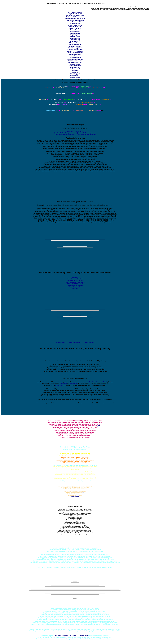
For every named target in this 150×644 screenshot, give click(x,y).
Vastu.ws (75, 277)
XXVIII (68, 110)
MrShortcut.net (75, 67)
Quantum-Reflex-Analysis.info (64, 135)
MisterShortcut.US (75, 66)
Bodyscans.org (75, 40)
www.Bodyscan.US (75, 22)
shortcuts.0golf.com (75, 25)
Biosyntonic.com (75, 43)
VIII (99, 88)
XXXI (95, 110)
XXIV (55, 104)
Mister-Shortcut (75, 496)
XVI (94, 99)
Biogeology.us (75, 74)
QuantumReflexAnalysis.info (86, 135)
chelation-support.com (75, 59)
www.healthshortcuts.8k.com (75, 19)
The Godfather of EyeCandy (98, 382)
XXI (61, 103)
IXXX (82, 110)
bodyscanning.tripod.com (75, 15)
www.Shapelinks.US (75, 12)
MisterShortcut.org (75, 64)
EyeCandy (57, 636)
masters (64, 384)
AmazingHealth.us (75, 45)
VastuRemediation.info (75, 285)
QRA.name (79, 131)
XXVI (95, 104)
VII (85, 88)
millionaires (74, 384)
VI (72, 88)
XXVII (53, 110)
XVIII (81, 104)
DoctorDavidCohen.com (75, 51)
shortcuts (58, 385)
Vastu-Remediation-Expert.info (75, 282)
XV (83, 99)
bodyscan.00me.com (75, 30)
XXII (74, 103)
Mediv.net (75, 72)
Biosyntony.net (75, 36)
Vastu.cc (75, 289)
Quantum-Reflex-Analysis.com (64, 133)
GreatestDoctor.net (75, 54)
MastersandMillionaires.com (75, 17)
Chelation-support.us (75, 48)
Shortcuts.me (90, 342)
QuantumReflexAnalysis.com (87, 133)
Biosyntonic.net (75, 32)
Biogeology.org (75, 33)
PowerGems (84, 636)
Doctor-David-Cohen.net (75, 53)
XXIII (88, 103)
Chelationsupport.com (75, 49)
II (74, 86)
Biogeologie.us (75, 35)
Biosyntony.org (75, 38)
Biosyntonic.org (75, 41)
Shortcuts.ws (60, 342)
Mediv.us (75, 71)
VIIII (63, 93)
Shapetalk (65, 636)
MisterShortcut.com (75, 61)
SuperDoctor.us (75, 75)
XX (106, 99)
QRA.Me (70, 131)
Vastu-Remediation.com (75, 280)
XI (88, 93)
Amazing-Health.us (75, 46)
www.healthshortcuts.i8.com (75, 20)
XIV (70, 99)
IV (50, 88)
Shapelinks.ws (75, 23)
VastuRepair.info (75, 287)
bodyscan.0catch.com (75, 14)
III (86, 86)
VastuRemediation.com (75, 284)
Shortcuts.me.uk (75, 342)
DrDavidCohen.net (75, 58)
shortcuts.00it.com (75, 28)
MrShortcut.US (75, 69)
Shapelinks (73, 636)
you (98, 426)
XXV (68, 104)
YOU (83, 493)
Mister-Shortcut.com (75, 62)
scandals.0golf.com (75, 27)
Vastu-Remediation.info (75, 279)
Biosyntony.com (75, 56)
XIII (56, 99)
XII (44, 99)
